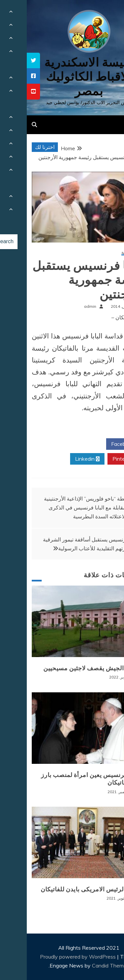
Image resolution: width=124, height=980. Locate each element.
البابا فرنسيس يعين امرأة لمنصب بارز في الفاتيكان (64, 779)
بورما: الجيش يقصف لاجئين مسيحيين (65, 668)
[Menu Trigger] (109, 14)
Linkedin (61, 459)
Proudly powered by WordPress (52, 957)
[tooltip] (7, 60)
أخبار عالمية (104, 253)
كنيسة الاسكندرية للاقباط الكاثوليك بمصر (62, 77)
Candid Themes (84, 966)
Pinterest (99, 459)
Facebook (98, 444)
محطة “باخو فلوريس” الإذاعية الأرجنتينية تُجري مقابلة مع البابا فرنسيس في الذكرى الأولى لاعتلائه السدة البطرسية (65, 507)
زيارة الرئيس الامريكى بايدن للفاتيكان (64, 889)
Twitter (60, 444)
